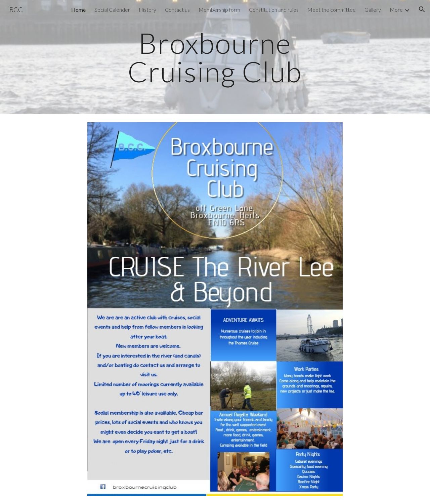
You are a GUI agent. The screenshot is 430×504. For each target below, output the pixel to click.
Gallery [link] (373, 10)
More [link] (396, 10)
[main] (215, 57)
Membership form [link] (219, 10)
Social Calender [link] (112, 10)
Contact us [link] (177, 10)
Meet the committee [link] (332, 10)
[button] (422, 9)
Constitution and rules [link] (274, 10)
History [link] (147, 10)
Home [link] (78, 10)
